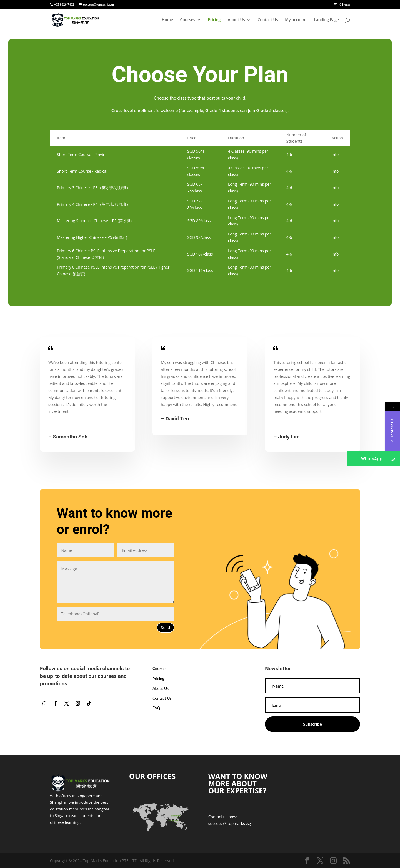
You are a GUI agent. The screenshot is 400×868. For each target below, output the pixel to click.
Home (167, 20)
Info (335, 154)
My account (296, 20)
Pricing (214, 20)
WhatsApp (372, 459)
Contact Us (268, 20)
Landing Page (326, 20)
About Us (236, 20)
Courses (188, 20)
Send (166, 627)
